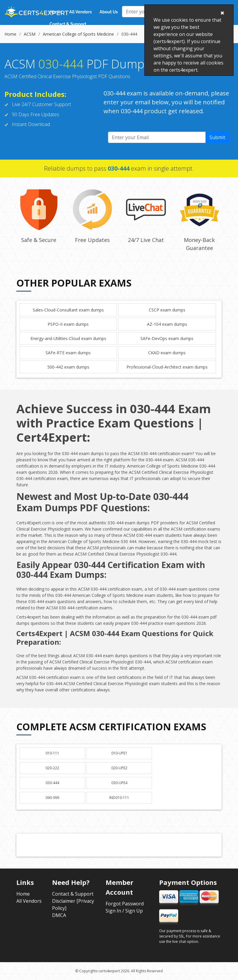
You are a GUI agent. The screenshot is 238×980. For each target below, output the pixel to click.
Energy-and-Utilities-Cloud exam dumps (68, 338)
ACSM (30, 34)
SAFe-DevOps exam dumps (167, 338)
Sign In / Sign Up (124, 911)
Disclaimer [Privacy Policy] (73, 905)
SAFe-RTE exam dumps (68, 353)
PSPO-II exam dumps (68, 324)
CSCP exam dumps (167, 310)
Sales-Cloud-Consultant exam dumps (68, 310)
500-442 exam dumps (68, 367)
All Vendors (81, 12)
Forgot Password (125, 904)
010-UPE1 (119, 753)
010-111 (52, 753)
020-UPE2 (119, 768)
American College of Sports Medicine (78, 34)
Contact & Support (68, 24)
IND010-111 (119, 798)
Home (55, 12)
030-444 (52, 783)
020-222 (52, 768)
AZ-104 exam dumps (167, 324)
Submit (217, 137)
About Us (109, 12)
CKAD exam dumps (167, 353)
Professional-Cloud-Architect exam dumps (167, 367)
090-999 (52, 798)
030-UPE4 (119, 783)
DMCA (59, 915)
